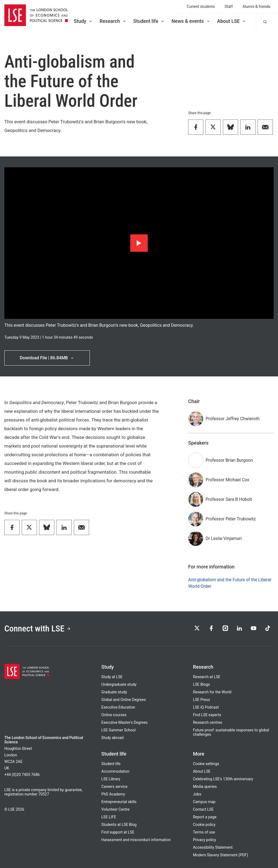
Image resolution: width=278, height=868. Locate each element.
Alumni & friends (257, 7)
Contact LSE (203, 809)
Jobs (197, 794)
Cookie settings (206, 764)
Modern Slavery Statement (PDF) (221, 855)
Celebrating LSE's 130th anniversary (223, 779)
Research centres (208, 722)
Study (83, 21)
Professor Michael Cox (227, 480)
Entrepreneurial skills (119, 802)
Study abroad (112, 738)
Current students (201, 7)
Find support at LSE (118, 832)
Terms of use (204, 832)
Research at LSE (207, 677)
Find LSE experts (207, 715)
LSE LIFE (109, 817)
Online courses (114, 715)
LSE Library (111, 779)
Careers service (114, 787)
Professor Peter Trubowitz (231, 519)
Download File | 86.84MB (47, 358)
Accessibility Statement (213, 847)
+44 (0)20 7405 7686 (22, 775)
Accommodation (115, 771)
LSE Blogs (201, 684)
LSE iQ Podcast (206, 707)
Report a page (205, 817)
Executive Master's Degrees (124, 722)
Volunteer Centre (115, 809)
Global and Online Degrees (124, 700)
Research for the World (212, 692)
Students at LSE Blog (119, 825)
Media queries (205, 787)
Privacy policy (205, 840)
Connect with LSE (38, 628)
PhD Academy (113, 794)
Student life (149, 21)
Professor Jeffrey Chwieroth (233, 419)
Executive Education (118, 707)
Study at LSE (112, 677)
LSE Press (202, 700)
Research (113, 21)
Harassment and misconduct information (136, 840)
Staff (229, 7)
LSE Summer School (118, 730)
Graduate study (114, 692)
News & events (191, 21)
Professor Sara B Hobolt (229, 499)
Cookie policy (204, 825)
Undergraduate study (119, 684)
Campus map (204, 802)
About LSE (232, 21)
